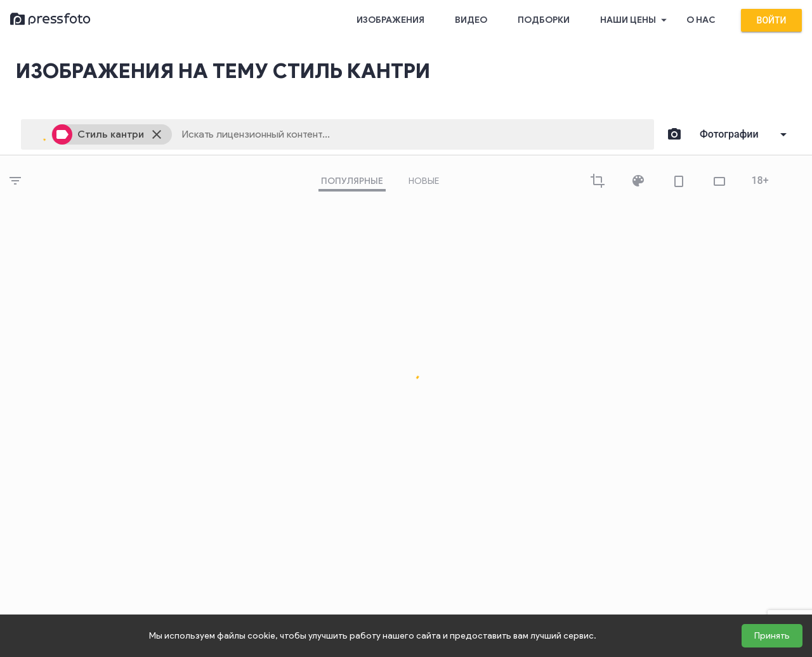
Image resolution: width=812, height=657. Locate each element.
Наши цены (636, 20)
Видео (471, 20)
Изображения (390, 20)
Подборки (544, 20)
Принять (772, 636)
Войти (771, 20)
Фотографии (729, 134)
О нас (701, 20)
